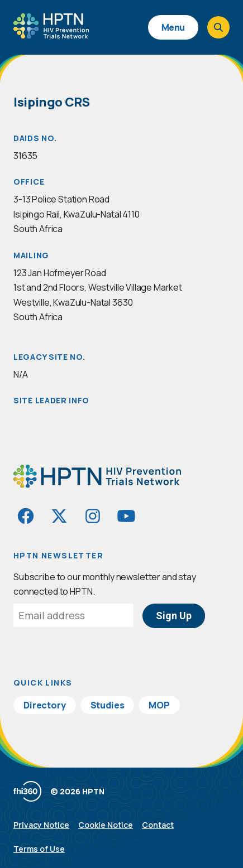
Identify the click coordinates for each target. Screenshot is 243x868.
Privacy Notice (41, 825)
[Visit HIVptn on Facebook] (26, 516)
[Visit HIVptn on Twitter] (59, 516)
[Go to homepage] (51, 35)
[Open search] (218, 27)
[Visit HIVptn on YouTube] (126, 516)
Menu (173, 27)
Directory (45, 705)
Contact (158, 825)
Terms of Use (39, 849)
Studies (108, 705)
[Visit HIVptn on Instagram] (93, 516)
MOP (159, 705)
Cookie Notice (106, 825)
